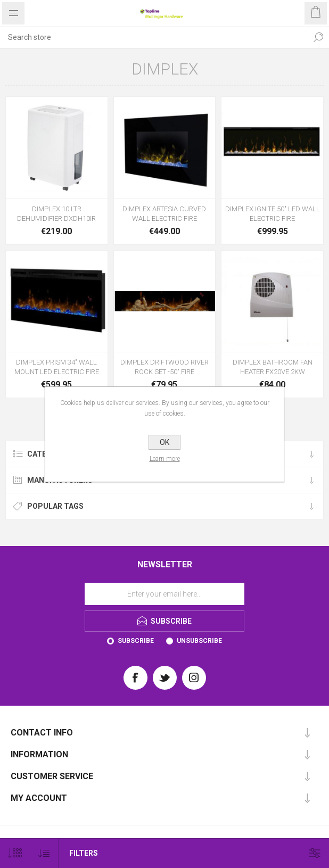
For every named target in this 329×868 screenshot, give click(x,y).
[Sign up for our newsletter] (164, 594)
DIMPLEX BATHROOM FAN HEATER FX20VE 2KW (273, 367)
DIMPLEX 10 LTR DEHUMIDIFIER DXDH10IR (56, 214)
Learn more (165, 459)
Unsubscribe (199, 641)
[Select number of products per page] (15, 853)
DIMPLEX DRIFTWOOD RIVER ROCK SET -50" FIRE (164, 367)
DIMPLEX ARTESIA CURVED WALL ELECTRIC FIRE (164, 214)
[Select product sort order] (44, 853)
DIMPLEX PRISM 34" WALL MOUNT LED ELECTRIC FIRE (57, 367)
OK (164, 442)
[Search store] (154, 37)
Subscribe (136, 641)
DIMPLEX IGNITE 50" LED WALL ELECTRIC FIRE (273, 214)
